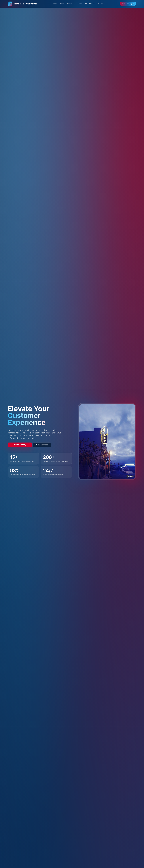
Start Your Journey (20, 445)
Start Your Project (128, 4)
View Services (42, 445)
